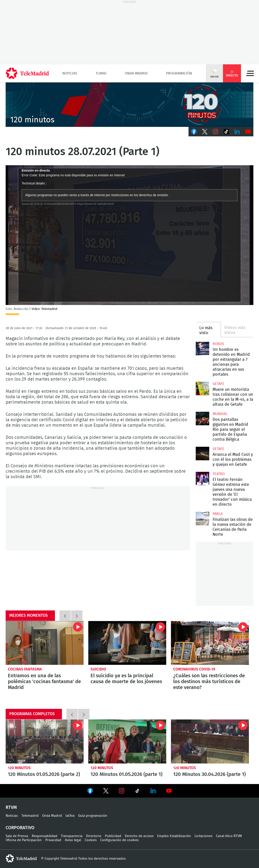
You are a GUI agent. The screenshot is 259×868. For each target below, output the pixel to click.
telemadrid (21, 859)
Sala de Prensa (17, 836)
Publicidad (113, 836)
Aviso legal (73, 840)
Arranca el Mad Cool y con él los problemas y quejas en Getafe (202, 454)
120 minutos (19, 768)
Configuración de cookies (119, 840)
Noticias (70, 73)
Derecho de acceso (139, 836)
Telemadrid (30, 816)
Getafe (218, 384)
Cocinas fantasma (25, 669)
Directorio (94, 836)
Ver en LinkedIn (153, 791)
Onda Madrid (136, 73)
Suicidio (98, 669)
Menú (250, 73)
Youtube (248, 132)
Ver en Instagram (122, 791)
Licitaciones (203, 836)
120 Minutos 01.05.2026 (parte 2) (45, 741)
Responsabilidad (44, 836)
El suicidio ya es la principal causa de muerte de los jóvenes (127, 643)
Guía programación (93, 816)
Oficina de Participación (24, 840)
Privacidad (53, 840)
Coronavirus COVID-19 (194, 669)
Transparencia (72, 836)
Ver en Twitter (106, 792)
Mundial (220, 414)
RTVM (11, 807)
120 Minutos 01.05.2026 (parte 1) (127, 741)
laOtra (70, 816)
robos (218, 344)
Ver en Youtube (169, 791)
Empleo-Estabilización (174, 836)
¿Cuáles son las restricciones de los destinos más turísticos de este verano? (210, 643)
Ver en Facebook (90, 792)
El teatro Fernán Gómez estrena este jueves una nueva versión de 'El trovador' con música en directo (202, 479)
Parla (218, 514)
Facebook (194, 132)
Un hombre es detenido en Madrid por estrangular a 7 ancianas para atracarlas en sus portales (202, 349)
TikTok (226, 132)
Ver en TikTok (137, 792)
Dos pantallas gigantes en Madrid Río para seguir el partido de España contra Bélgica (202, 419)
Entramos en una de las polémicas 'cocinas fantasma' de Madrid (45, 643)
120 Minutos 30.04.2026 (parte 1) (210, 741)
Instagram (216, 132)
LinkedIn (237, 132)
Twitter (205, 132)
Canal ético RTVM (229, 836)
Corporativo (20, 828)
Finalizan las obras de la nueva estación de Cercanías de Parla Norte (202, 519)
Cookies (91, 840)
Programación (179, 73)
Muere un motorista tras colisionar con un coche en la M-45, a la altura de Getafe (202, 389)
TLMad (101, 73)
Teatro (219, 474)
